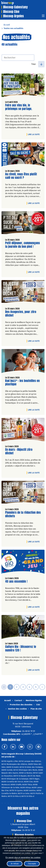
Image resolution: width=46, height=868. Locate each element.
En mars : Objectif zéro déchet (19, 451)
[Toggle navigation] (43, 17)
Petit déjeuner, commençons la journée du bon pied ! (23, 245)
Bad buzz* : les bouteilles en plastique (22, 383)
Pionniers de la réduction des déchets (23, 514)
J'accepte (32, 864)
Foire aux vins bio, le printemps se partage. (19, 107)
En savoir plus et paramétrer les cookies (23, 857)
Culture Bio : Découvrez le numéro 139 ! (21, 649)
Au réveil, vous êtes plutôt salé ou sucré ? (21, 176)
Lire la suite (34, 134)
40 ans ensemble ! (16, 581)
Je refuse (15, 864)
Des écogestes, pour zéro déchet (21, 314)
